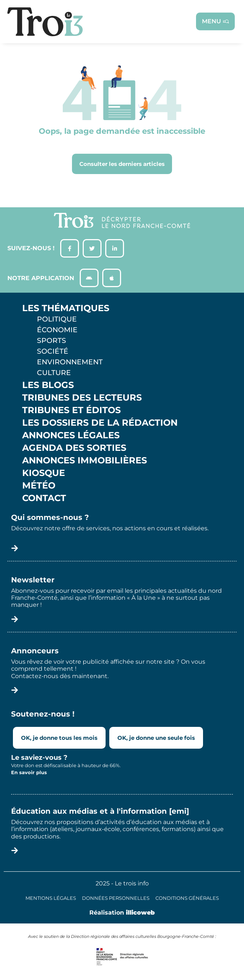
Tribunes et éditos (71, 410)
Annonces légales (71, 435)
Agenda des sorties (74, 448)
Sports (51, 340)
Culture (54, 372)
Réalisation (122, 913)
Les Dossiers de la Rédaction (100, 423)
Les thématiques (66, 308)
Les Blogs (48, 385)
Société (53, 351)
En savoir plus (29, 772)
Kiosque (44, 473)
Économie (57, 330)
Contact (44, 498)
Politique (57, 319)
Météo (39, 486)
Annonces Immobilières (85, 460)
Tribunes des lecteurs (82, 398)
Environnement (70, 362)
